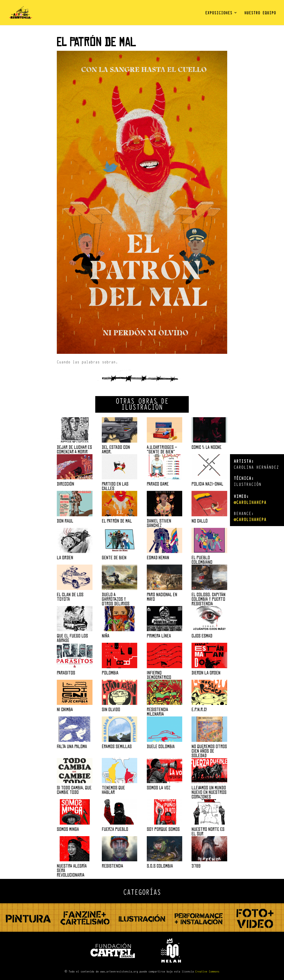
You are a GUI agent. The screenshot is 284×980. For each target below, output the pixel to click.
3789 (196, 866)
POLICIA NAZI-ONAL (207, 484)
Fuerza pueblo (115, 829)
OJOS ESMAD (202, 636)
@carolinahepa (250, 502)
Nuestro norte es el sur (208, 832)
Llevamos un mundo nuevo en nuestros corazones (209, 792)
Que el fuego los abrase (72, 638)
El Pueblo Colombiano (202, 560)
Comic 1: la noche (206, 447)
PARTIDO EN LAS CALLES (115, 486)
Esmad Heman (158, 558)
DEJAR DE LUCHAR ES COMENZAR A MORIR (74, 450)
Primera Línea (159, 636)
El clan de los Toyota (70, 597)
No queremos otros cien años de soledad (209, 751)
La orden (65, 558)
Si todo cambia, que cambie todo (74, 790)
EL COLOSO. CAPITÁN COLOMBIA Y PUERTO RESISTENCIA (208, 599)
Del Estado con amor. (116, 450)
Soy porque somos (163, 829)
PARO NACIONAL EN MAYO (162, 597)
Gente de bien (114, 558)
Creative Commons (207, 971)
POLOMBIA (110, 673)
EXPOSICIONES (219, 13)
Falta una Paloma (72, 747)
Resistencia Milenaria (157, 712)
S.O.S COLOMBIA (160, 866)
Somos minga (68, 829)
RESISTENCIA (112, 866)
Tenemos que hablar (113, 790)
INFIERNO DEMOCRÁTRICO (159, 675)
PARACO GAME (158, 484)
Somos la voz (159, 788)
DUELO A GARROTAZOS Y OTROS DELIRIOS (116, 599)
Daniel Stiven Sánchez (159, 523)
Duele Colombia (161, 747)
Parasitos (66, 673)
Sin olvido (111, 710)
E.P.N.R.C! (199, 710)
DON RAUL (65, 521)
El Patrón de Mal (117, 521)
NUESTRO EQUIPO (260, 13)
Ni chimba (65, 710)
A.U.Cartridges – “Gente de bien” (162, 450)
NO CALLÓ (200, 521)
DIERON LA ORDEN (206, 673)
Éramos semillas (117, 747)
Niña (106, 636)
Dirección (65, 484)
